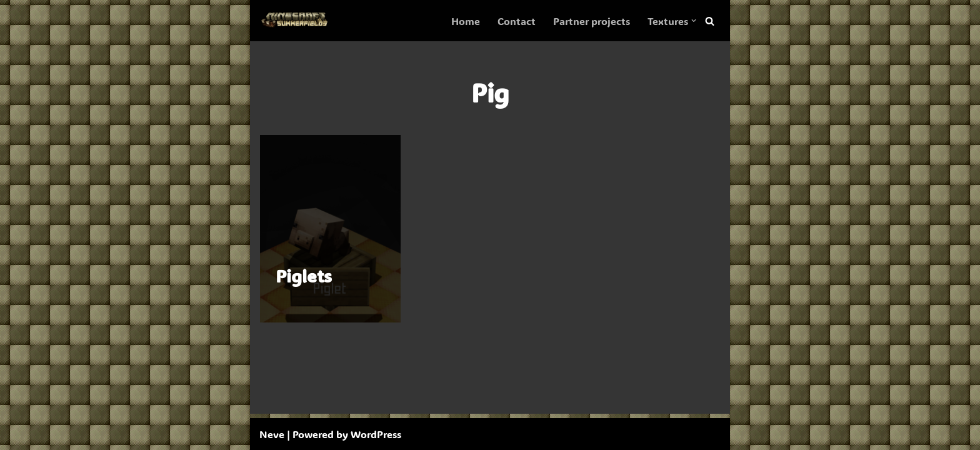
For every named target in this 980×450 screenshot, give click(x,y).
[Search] (710, 21)
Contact (517, 21)
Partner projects (592, 21)
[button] (694, 21)
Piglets (304, 276)
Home (466, 21)
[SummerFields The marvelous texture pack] (297, 21)
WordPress (376, 434)
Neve (272, 434)
